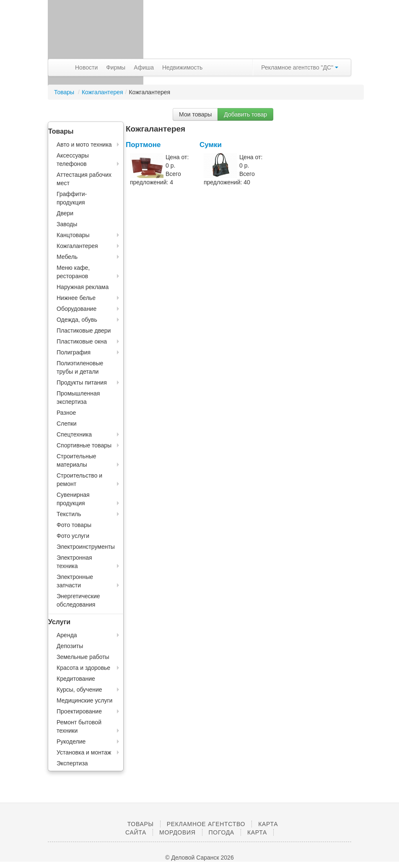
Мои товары (195, 114)
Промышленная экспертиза (78, 398)
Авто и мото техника (84, 145)
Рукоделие (71, 741)
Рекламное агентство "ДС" (300, 67)
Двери (65, 213)
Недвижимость (182, 67)
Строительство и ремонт (79, 480)
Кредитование (76, 679)
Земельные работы (83, 657)
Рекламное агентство (206, 824)
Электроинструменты (86, 547)
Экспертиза (72, 763)
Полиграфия (74, 352)
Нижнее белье (76, 298)
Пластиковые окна (82, 341)
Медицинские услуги (84, 700)
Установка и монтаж (84, 752)
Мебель (67, 257)
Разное (66, 413)
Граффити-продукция (72, 198)
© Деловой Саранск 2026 (199, 858)
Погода (222, 832)
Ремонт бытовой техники (79, 726)
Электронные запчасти (75, 581)
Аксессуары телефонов (73, 160)
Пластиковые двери (84, 331)
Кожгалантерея (102, 92)
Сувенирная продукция (73, 499)
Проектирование (79, 711)
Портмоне (143, 145)
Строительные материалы (76, 460)
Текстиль (69, 514)
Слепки (67, 424)
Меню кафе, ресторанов (73, 272)
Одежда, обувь (77, 320)
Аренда (67, 635)
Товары (65, 92)
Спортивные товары (84, 445)
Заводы (67, 224)
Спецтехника (74, 434)
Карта (257, 832)
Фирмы (116, 67)
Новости (86, 67)
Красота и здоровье (83, 668)
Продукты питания (82, 382)
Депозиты (70, 646)
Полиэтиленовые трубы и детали (80, 367)
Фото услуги (73, 536)
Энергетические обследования (78, 600)
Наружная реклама (83, 287)
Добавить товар (245, 114)
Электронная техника (74, 562)
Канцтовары (73, 235)
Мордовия (177, 832)
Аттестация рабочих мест (84, 179)
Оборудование (76, 309)
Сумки (211, 145)
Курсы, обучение (79, 690)
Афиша (144, 67)
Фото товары (74, 525)
